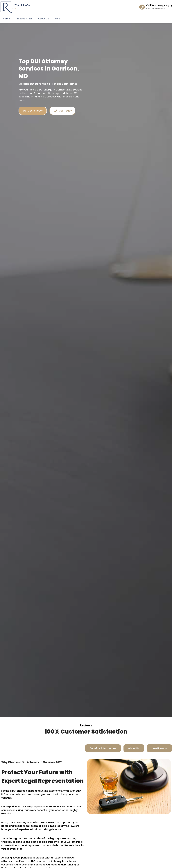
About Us (43, 19)
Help (57, 19)
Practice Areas (24, 19)
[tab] (103, 748)
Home (6, 19)
